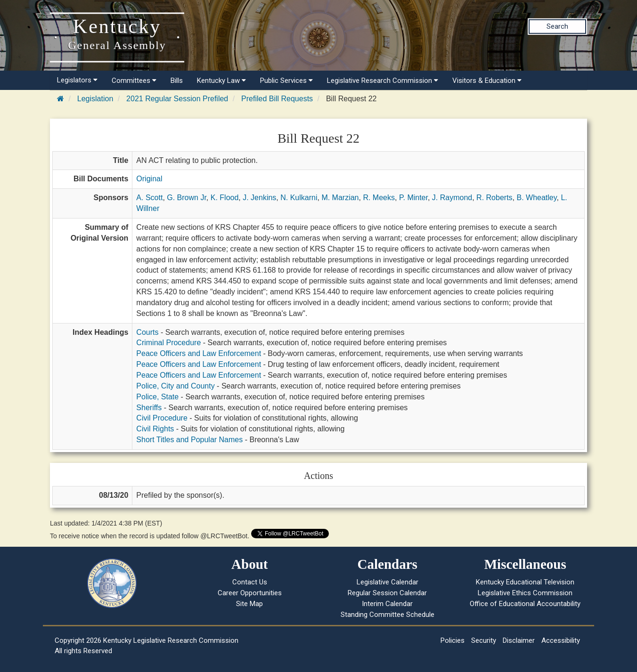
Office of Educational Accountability (525, 604)
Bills (177, 81)
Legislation (95, 99)
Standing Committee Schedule (388, 615)
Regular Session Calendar (387, 593)
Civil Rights (155, 429)
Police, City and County (175, 386)
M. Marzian (340, 198)
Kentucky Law (221, 81)
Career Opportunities (250, 593)
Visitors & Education (487, 81)
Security (484, 640)
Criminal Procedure (168, 343)
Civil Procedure (162, 418)
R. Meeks (379, 198)
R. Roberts (494, 198)
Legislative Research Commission (383, 81)
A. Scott (149, 198)
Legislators (77, 80)
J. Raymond (452, 198)
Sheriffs (149, 408)
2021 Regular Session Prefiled (177, 99)
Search (557, 26)
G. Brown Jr (187, 198)
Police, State (157, 397)
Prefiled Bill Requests (277, 99)
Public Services (286, 81)
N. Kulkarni (299, 198)
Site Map (249, 604)
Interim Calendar (387, 604)
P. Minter (413, 198)
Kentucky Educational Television (525, 582)
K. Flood (225, 198)
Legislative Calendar (388, 582)
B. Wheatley (536, 198)
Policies (453, 640)
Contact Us (250, 582)
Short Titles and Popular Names (189, 440)
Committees (134, 81)
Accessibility (561, 640)
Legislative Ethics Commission (525, 593)
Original (149, 179)
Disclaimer (519, 640)
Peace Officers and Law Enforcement (199, 353)
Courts (147, 332)
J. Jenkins (259, 198)
